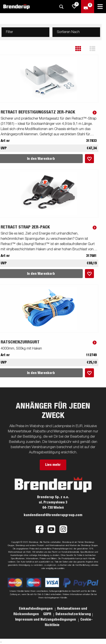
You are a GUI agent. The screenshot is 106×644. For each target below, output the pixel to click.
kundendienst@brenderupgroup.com (53, 515)
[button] (81, 49)
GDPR (48, 614)
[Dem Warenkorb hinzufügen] (89, 159)
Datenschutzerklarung (73, 614)
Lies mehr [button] (53, 465)
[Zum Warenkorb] (88, 7)
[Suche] (61, 7)
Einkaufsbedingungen (36, 609)
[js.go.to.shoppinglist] (74, 7)
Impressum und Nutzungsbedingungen (46, 620)
